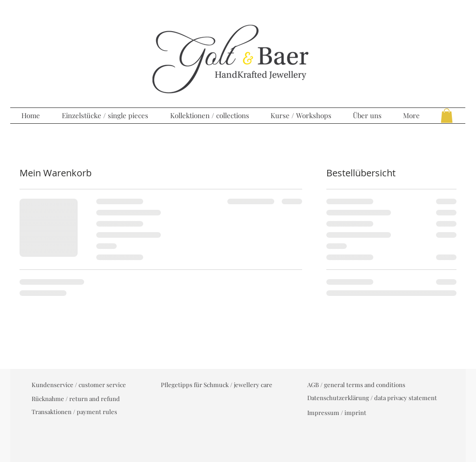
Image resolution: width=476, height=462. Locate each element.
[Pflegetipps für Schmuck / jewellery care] (217, 385)
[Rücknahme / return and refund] (76, 399)
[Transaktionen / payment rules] (74, 412)
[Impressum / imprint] (337, 413)
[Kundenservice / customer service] (79, 385)
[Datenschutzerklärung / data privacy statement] (372, 398)
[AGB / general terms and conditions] (356, 385)
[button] (447, 116)
